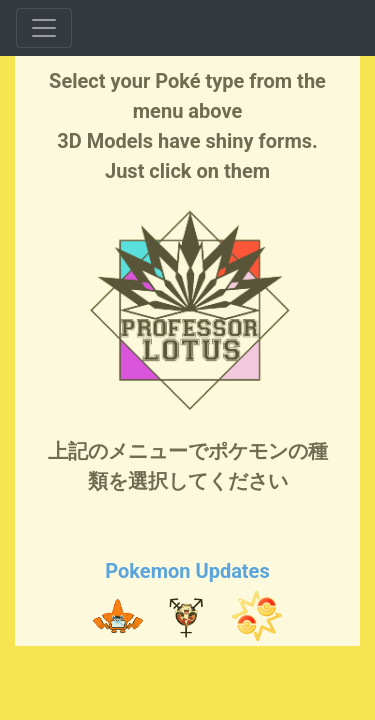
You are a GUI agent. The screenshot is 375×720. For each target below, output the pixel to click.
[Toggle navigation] (44, 28)
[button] (118, 615)
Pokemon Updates (187, 571)
